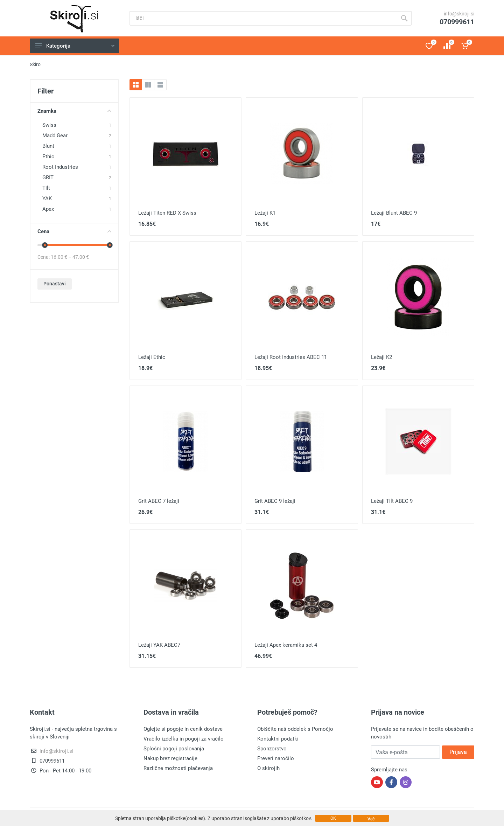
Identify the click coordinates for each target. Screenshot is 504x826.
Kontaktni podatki (278, 739)
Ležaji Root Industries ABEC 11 (291, 357)
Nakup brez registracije (170, 758)
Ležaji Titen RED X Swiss (167, 213)
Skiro (35, 64)
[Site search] (263, 18)
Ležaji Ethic (152, 357)
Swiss (49, 125)
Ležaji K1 (265, 213)
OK (333, 818)
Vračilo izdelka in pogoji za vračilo (184, 739)
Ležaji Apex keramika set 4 (286, 645)
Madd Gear (55, 136)
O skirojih (268, 768)
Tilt (46, 188)
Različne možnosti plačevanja (178, 768)
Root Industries (60, 167)
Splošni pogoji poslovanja (174, 749)
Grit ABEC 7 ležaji (159, 501)
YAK (47, 199)
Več (371, 819)
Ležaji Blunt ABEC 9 (394, 213)
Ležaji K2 (381, 357)
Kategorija (75, 46)
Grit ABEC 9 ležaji (275, 501)
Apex (48, 209)
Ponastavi (55, 284)
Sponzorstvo (272, 749)
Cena (74, 231)
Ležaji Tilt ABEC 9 (392, 501)
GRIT (48, 178)
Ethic (48, 157)
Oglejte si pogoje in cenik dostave (183, 729)
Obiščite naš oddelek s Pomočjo (295, 729)
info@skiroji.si (459, 14)
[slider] (45, 245)
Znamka (74, 111)
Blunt (48, 146)
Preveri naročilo (276, 758)
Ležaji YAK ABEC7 (159, 645)
